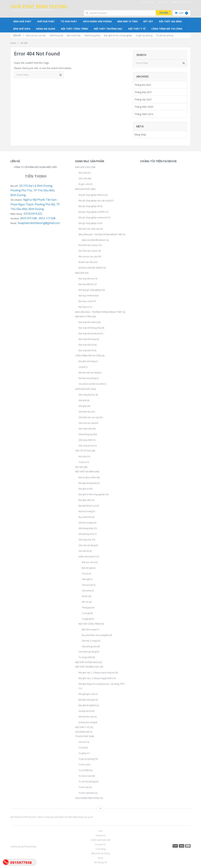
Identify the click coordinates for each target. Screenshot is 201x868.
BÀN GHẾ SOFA (22, 29)
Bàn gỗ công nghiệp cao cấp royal (94, 200)
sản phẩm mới (82, 732)
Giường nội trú (85, 711)
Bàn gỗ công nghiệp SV (89, 223)
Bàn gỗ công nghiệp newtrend (92, 217)
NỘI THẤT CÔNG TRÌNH (75, 29)
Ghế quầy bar (85, 540)
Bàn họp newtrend (87, 295)
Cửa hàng (100, 849)
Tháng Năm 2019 (144, 114)
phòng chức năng (87, 722)
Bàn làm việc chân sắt (89, 229)
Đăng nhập (140, 135)
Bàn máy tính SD (86, 345)
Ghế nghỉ (86, 579)
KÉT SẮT (148, 21)
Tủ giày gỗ (86, 619)
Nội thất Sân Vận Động (89, 373)
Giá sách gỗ (87, 585)
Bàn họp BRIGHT (86, 284)
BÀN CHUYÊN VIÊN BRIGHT (94, 240)
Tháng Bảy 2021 (143, 92)
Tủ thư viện (84, 787)
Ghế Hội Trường (89, 641)
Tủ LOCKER (84, 770)
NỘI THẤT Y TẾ (137, 29)
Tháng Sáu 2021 (143, 99)
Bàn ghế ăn (84, 489)
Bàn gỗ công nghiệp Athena (91, 195)
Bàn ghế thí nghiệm (87, 705)
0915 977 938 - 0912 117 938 (38, 218)
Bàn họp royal (85, 301)
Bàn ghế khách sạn (87, 506)
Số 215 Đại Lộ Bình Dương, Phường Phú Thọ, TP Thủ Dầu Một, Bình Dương (33, 190)
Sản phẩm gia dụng (87, 652)
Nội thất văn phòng (87, 378)
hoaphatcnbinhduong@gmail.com (39, 223)
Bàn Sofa (83, 173)
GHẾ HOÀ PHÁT (46, 21)
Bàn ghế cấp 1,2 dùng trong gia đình (95, 678)
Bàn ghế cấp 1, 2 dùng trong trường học (97, 673)
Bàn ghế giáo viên (87, 694)
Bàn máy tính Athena (88, 322)
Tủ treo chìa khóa (87, 793)
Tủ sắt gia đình (85, 657)
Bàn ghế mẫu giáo (87, 700)
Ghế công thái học (87, 395)
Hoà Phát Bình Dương (39, 6)
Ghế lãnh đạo (85, 412)
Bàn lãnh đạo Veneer (88, 251)
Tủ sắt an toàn (85, 776)
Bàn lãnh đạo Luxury (88, 245)
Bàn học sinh (88, 562)
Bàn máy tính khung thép (90, 328)
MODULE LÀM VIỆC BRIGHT (91, 268)
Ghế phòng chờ (86, 534)
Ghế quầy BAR (85, 440)
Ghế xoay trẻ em (86, 446)
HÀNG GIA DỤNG (46, 29)
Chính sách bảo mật (100, 840)
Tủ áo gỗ (86, 613)
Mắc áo (85, 602)
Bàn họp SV (84, 307)
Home (13, 43)
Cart (181, 13)
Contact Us (163, 2)
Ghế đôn (83, 400)
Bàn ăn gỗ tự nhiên (87, 477)
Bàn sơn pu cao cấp (36, 35)
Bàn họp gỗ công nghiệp (90, 290)
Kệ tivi (85, 596)
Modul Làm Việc (86, 262)
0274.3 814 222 (33, 214)
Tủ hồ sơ (83, 765)
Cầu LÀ (85, 574)
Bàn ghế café (85, 500)
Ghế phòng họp (86, 434)
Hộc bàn (82, 456)
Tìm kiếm (164, 13)
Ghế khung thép (92, 35)
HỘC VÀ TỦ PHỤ (83, 451)
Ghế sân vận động (87, 545)
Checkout (100, 835)
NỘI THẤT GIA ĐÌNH (170, 21)
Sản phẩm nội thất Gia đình (91, 384)
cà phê (82, 367)
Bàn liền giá (87, 568)
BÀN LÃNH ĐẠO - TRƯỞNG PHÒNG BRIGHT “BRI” (101, 234)
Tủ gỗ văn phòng (144, 35)
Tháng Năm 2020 (144, 107)
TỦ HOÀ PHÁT (69, 21)
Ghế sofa (83, 178)
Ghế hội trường (85, 523)
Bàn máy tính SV (86, 350)
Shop (100, 858)
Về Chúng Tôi (147, 2)
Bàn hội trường (85, 511)
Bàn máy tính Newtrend (90, 333)
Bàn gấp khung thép (88, 483)
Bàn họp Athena (86, 279)
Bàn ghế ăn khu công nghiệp (118, 35)
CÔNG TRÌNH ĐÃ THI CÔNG (167, 29)
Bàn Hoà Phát (74, 35)
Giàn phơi (86, 590)
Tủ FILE (82, 748)
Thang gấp (87, 607)
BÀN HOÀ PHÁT (22, 21)
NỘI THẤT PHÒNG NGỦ (87, 662)
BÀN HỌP (80, 273)
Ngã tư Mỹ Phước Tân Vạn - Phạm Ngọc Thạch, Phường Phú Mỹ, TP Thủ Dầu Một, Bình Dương (35, 204)
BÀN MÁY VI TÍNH (127, 21)
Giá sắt (82, 742)
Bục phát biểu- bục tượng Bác (96, 635)
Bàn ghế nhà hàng (87, 361)
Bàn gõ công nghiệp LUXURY (92, 212)
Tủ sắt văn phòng (165, 35)
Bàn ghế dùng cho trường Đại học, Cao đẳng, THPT (102, 684)
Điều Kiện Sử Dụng (181, 2)
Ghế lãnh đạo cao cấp (89, 417)
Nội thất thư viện (86, 717)
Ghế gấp (82, 406)
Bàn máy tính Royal (87, 339)
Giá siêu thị (84, 551)
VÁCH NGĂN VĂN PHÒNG (97, 21)
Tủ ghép (82, 753)
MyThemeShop (29, 847)
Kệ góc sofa (84, 184)
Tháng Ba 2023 (143, 85)
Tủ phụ (82, 462)
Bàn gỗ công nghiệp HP (89, 206)
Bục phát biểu (85, 517)
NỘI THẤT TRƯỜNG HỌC (108, 29)
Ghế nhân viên (85, 429)
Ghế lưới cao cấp (86, 423)
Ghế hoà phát (56, 35)
